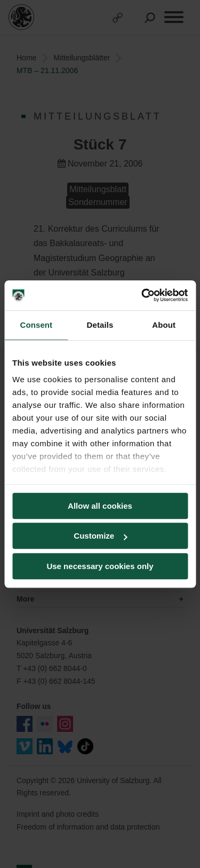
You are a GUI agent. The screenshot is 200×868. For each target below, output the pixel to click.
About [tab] (164, 325)
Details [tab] (100, 325)
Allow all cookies (100, 506)
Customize (100, 536)
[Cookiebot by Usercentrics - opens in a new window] (142, 295)
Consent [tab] (36, 325)
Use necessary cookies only (100, 566)
